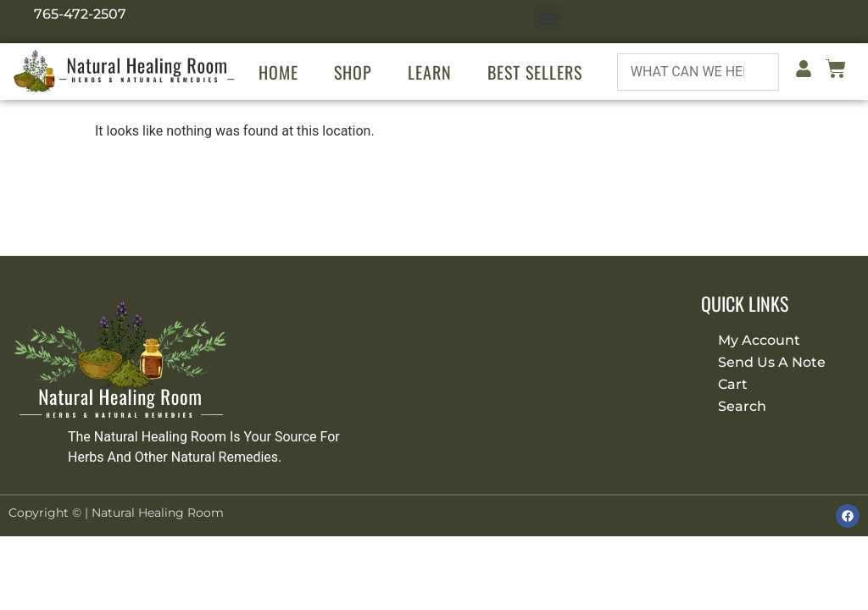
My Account (759, 340)
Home (278, 72)
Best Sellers (535, 72)
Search (742, 406)
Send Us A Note (772, 362)
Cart (733, 384)
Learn (430, 72)
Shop (353, 72)
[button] (548, 18)
